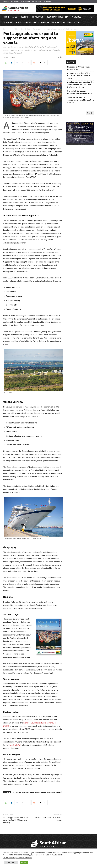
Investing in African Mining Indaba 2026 (79, 68)
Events (18, 23)
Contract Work (25, 2)
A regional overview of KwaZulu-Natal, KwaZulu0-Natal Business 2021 (37, 792)
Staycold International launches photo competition (79, 92)
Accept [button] (24, 862)
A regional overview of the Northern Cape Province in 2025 (79, 76)
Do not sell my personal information (17, 858)
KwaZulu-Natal (26, 29)
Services (78, 17)
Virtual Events (31, 23)
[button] (91, 17)
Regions (25, 17)
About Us (6, 2)
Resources (38, 17)
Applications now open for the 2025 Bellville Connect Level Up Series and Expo (80, 85)
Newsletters (73, 23)
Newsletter (15, 2)
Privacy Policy (37, 2)
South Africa (14, 29)
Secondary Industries (59, 17)
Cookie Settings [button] (11, 862)
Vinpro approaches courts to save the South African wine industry (15, 820)
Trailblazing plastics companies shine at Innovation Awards (81, 100)
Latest (15, 17)
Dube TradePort (15, 745)
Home (7, 17)
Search (90, 113)
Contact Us (47, 2)
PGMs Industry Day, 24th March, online (49, 819)
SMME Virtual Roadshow (53, 23)
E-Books (8, 23)
